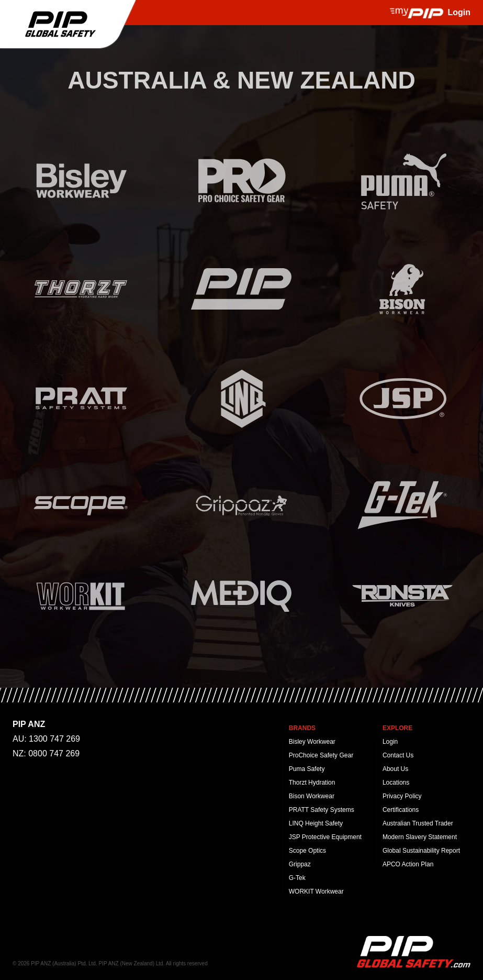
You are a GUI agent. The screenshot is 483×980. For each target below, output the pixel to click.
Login (390, 742)
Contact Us (398, 755)
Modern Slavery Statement (420, 837)
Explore (397, 728)
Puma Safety (307, 769)
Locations (396, 783)
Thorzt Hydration (312, 783)
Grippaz (300, 864)
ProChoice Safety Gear (321, 755)
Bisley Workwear (312, 742)
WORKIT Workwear (316, 891)
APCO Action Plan (408, 864)
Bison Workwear (312, 796)
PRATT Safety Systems (322, 810)
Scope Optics (307, 851)
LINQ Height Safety (316, 823)
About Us (395, 769)
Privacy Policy (402, 796)
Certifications (401, 810)
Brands (302, 728)
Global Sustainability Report (421, 851)
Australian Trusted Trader (418, 823)
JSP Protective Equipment (325, 837)
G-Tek (297, 878)
